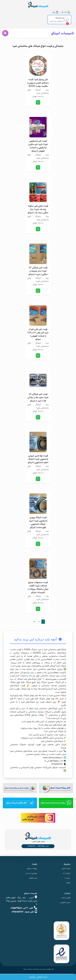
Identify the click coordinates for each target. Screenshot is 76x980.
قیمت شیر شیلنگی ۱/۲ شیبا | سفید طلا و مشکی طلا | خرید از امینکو (38, 398)
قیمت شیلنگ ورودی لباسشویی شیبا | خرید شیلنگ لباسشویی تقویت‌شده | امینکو (38, 523)
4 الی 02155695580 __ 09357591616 (38, 846)
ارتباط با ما (67, 873)
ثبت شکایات (33, 878)
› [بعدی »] (30, 622)
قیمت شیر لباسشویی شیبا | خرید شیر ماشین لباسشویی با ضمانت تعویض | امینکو (38, 146)
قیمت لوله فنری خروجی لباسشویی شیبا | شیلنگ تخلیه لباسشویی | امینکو (38, 459)
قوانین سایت (66, 898)
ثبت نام (65, 12)
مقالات (68, 883)
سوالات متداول (32, 869)
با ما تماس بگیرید (38, 977)
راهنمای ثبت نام (31, 873)
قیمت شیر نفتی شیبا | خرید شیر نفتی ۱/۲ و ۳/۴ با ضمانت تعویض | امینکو (38, 334)
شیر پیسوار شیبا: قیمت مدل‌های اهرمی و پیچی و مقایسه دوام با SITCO (38, 83)
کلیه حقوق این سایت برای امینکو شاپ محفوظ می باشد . (38, 969)
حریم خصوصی (65, 902)
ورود (55, 12)
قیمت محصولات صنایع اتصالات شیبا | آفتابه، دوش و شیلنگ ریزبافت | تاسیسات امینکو (38, 588)
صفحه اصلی (66, 869)
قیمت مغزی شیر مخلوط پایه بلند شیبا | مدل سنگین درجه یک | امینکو (38, 209)
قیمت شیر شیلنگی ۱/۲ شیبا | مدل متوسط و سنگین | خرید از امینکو (38, 271)
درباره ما (67, 878)
